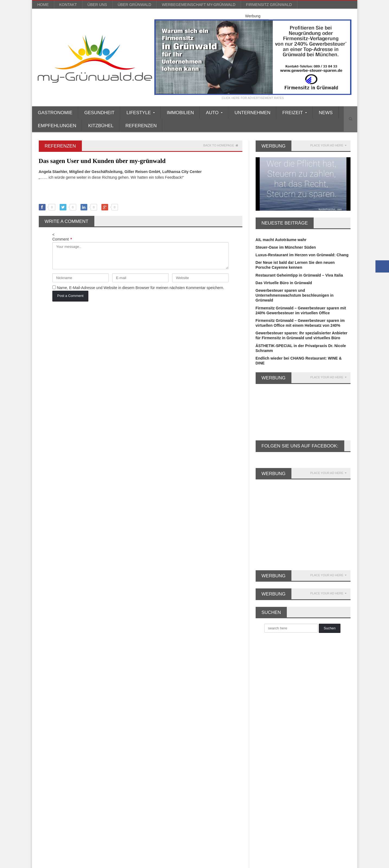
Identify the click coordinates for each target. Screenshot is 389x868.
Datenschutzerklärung (335, 863)
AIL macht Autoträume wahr (281, 240)
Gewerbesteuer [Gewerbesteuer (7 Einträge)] (94, 719)
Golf (149, 728)
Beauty (152, 688)
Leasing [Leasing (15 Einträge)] (94, 746)
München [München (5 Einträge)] (100, 755)
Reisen (152, 767)
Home (43, 5)
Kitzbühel (101, 126)
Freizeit (152, 718)
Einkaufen (155, 698)
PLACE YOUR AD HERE (328, 145)
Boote (151, 693)
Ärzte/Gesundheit (161, 678)
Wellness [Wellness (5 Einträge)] (115, 791)
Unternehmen (252, 113)
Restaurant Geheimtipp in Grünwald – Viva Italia (299, 275)
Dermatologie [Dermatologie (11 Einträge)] (52, 701)
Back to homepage (221, 145)
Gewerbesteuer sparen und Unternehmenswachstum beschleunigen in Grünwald (294, 295)
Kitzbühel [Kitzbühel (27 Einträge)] (95, 737)
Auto (150, 683)
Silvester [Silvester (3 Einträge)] (48, 782)
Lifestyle (153, 752)
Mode (151, 757)
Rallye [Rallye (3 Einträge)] (46, 773)
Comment (62, 239)
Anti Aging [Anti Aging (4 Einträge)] (103, 674)
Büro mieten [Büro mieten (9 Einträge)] (83, 692)
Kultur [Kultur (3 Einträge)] (46, 746)
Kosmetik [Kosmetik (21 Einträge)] (118, 737)
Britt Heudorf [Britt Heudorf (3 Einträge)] (109, 683)
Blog (273, 863)
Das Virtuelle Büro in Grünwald (284, 283)
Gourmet (153, 732)
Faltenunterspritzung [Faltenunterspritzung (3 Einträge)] (105, 701)
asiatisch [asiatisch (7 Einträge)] (48, 683)
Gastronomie (55, 113)
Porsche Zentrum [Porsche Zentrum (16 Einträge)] (112, 764)
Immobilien (180, 113)
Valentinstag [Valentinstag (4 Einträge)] (102, 782)
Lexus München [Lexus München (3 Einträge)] (54, 755)
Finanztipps (156, 713)
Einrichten (155, 703)
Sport (151, 782)
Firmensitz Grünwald (269, 5)
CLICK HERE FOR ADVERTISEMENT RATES (253, 98)
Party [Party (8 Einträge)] (46, 764)
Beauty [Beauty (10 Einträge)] (85, 683)
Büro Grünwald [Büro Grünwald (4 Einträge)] (53, 692)
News (326, 113)
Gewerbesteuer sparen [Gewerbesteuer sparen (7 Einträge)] (59, 728)
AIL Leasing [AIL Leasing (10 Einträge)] (51, 674)
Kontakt (68, 5)
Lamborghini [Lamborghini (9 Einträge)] (69, 746)
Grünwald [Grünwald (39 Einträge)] (71, 737)
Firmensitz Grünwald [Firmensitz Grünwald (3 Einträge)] (58, 719)
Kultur (151, 747)
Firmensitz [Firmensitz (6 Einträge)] (91, 710)
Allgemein (155, 673)
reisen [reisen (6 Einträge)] (65, 773)
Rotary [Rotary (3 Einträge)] (83, 773)
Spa (149, 777)
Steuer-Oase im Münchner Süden (285, 247)
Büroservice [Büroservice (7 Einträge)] (110, 692)
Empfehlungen (57, 126)
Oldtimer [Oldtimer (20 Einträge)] (122, 755)
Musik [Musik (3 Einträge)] (79, 755)
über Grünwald (134, 5)
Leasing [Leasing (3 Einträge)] (114, 746)
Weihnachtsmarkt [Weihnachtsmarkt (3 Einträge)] (86, 791)
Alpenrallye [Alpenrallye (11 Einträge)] (77, 674)
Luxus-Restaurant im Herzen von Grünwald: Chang (302, 255)
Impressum (305, 863)
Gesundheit (99, 113)
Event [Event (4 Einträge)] (75, 701)
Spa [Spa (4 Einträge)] (80, 782)
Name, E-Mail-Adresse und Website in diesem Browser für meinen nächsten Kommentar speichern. (141, 288)
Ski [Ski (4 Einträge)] (66, 782)
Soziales (153, 772)
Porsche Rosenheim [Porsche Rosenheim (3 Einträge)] (74, 764)
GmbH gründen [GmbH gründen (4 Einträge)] (98, 728)
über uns (97, 5)
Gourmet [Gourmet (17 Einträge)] (48, 737)
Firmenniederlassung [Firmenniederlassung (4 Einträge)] (58, 710)
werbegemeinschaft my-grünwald (199, 5)
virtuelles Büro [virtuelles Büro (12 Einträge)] (53, 791)
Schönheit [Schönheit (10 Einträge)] (105, 773)
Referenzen (141, 126)
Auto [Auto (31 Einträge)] (67, 683)
